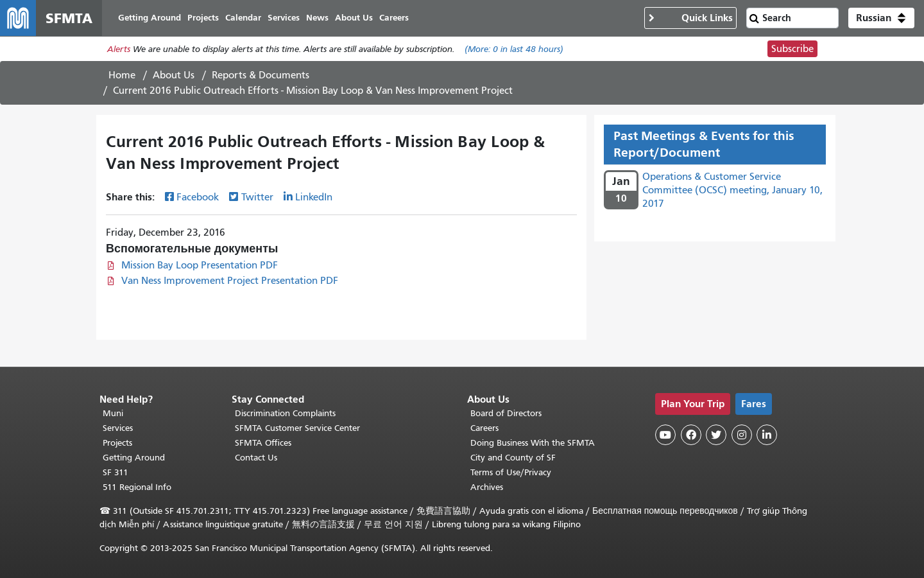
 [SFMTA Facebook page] (691, 435)
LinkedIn (314, 197)
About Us (174, 75)
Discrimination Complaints (285, 413)
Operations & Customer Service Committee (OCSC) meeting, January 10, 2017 (732, 190)
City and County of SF (513, 458)
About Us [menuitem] (354, 18)
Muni (113, 413)
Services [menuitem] (284, 18)
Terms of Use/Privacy (511, 472)
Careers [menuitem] (394, 18)
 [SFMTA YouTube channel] (665, 435)
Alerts (119, 49)
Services (118, 428)
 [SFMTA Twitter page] (716, 435)
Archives (487, 487)
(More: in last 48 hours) (514, 49)
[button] (881, 18)
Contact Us (256, 458)
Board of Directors (506, 413)
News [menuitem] (317, 18)
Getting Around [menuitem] (150, 18)
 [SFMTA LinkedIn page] (767, 435)
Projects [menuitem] (203, 18)
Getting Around (134, 458)
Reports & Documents (261, 75)
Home (122, 75)
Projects (117, 443)
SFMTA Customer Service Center (297, 428)
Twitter (257, 197)
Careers (484, 428)
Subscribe (792, 49)
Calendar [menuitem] (243, 18)
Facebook (198, 197)
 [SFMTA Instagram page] (742, 435)
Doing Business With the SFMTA (533, 443)
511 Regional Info (137, 487)
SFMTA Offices (263, 443)
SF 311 (116, 472)
